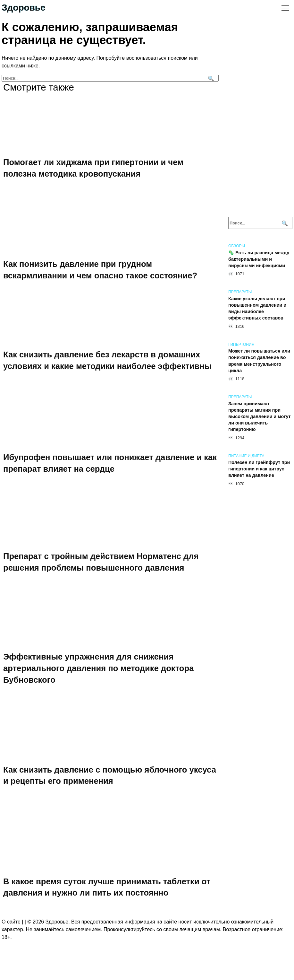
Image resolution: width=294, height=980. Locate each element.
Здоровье (24, 8)
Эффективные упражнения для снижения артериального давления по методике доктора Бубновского (98, 668)
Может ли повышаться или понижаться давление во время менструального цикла (259, 361)
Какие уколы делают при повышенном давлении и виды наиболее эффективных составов (257, 308)
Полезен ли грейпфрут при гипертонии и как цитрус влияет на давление (259, 469)
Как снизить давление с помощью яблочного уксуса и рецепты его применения (110, 775)
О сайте (11, 922)
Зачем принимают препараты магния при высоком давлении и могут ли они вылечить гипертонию (260, 417)
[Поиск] (210, 78)
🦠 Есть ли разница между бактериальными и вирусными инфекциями (259, 259)
